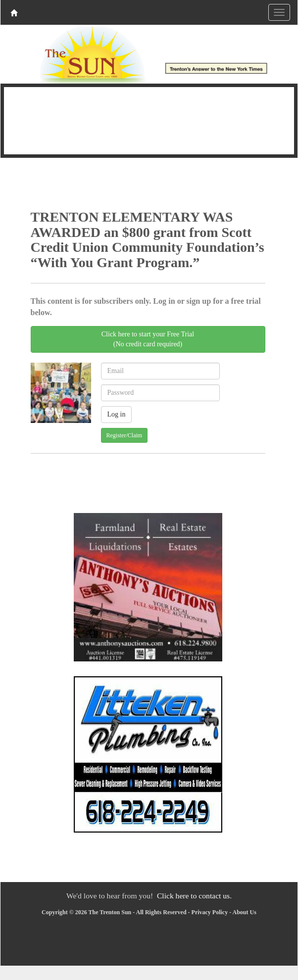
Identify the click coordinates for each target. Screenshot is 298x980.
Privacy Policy (210, 912)
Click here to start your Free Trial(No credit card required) (148, 339)
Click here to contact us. (194, 896)
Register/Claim (124, 435)
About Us (245, 912)
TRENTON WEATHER (149, 119)
